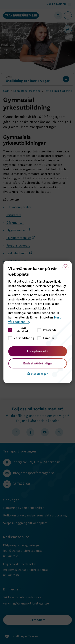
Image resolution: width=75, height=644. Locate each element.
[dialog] (37, 322)
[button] (37, 374)
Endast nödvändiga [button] (37, 363)
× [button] (64, 266)
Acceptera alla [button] (37, 351)
